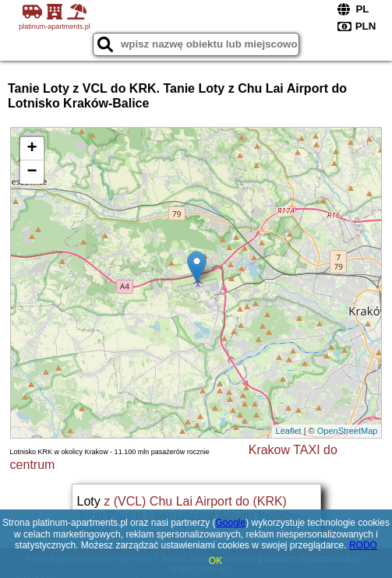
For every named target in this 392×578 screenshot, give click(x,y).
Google (231, 523)
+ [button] (32, 149)
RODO (363, 545)
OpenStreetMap (348, 431)
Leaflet (289, 431)
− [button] (32, 172)
